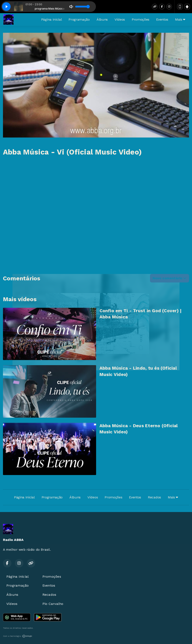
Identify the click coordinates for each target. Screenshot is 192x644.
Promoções (141, 19)
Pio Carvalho (53, 604)
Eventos (162, 19)
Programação (79, 19)
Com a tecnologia (18, 636)
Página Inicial (52, 19)
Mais (180, 19)
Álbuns (102, 19)
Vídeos (120, 19)
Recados (154, 497)
